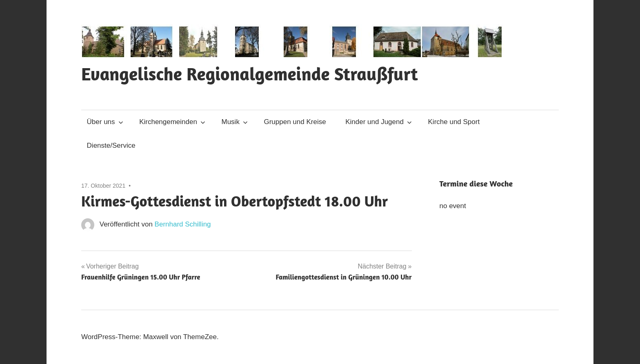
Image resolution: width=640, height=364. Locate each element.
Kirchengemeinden (172, 122)
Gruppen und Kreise (295, 122)
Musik (235, 122)
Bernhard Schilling (183, 224)
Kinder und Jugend (379, 122)
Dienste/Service (111, 145)
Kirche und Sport (454, 122)
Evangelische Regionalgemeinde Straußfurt (250, 74)
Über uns (105, 122)
